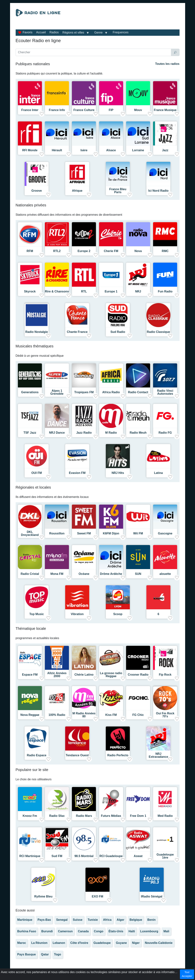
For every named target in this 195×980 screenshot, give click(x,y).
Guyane (121, 943)
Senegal (62, 920)
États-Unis (116, 931)
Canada (83, 931)
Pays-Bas (44, 920)
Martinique (25, 920)
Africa (107, 920)
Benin (151, 920)
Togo (58, 954)
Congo (99, 931)
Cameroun (65, 931)
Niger (136, 943)
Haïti (132, 931)
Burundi (47, 931)
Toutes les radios (167, 64)
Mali (166, 931)
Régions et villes (73, 33)
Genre (98, 33)
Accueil (41, 32)
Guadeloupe (102, 943)
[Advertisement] (123, 18)
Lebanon (59, 943)
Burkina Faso (27, 931)
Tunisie (93, 920)
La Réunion (39, 943)
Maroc (22, 943)
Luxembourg (149, 931)
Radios (54, 32)
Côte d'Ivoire (79, 943)
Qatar (45, 954)
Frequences (121, 32)
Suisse (78, 920)
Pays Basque (27, 954)
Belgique (136, 920)
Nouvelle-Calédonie (159, 943)
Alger (121, 920)
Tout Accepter (187, 974)
